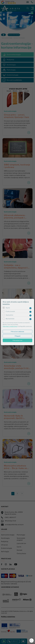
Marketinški (10, 319)
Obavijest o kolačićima (10, 326)
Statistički (9, 315)
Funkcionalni (10, 311)
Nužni (8, 308)
